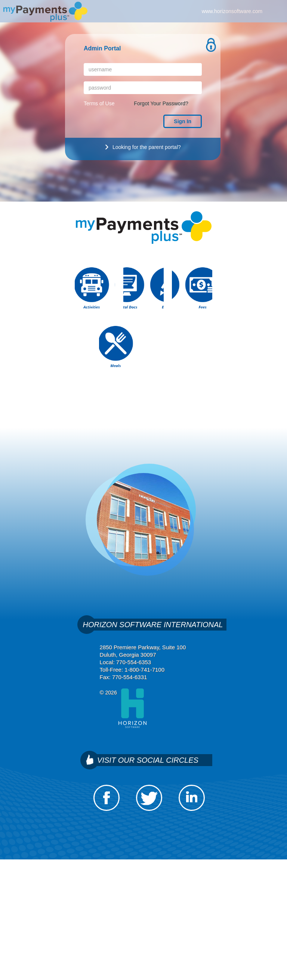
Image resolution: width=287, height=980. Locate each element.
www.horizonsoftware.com (232, 11)
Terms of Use (99, 103)
